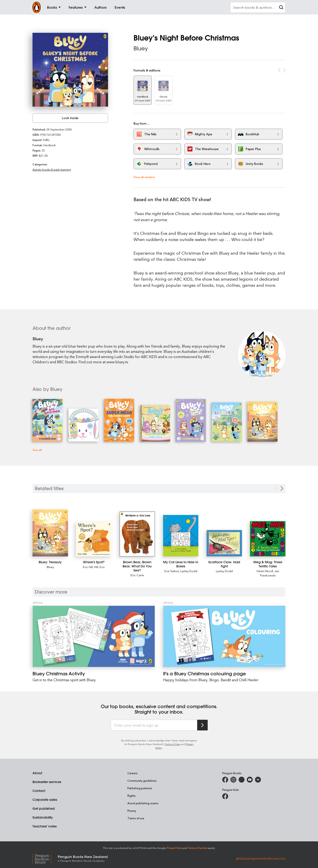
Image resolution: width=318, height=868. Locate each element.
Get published (44, 809)
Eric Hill (88, 567)
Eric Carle (137, 575)
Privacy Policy (174, 848)
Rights (131, 796)
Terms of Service (197, 848)
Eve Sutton (172, 571)
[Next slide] (282, 488)
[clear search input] (281, 8)
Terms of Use (172, 744)
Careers (132, 773)
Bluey (141, 48)
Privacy (132, 811)
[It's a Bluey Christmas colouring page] (224, 636)
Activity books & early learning (52, 169)
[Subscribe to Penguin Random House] (202, 725)
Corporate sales (45, 800)
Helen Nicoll (265, 571)
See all (37, 450)
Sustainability (43, 817)
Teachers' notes (45, 826)
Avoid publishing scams (143, 803)
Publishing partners (140, 788)
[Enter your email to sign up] (154, 725)
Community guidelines (142, 781)
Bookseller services (47, 782)
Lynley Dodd (189, 571)
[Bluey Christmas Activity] (94, 636)
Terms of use (136, 818)
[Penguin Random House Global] (45, 858)
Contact (39, 791)
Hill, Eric (100, 567)
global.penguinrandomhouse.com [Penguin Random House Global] (261, 858)
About (37, 773)
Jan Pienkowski (270, 573)
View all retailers (144, 177)
